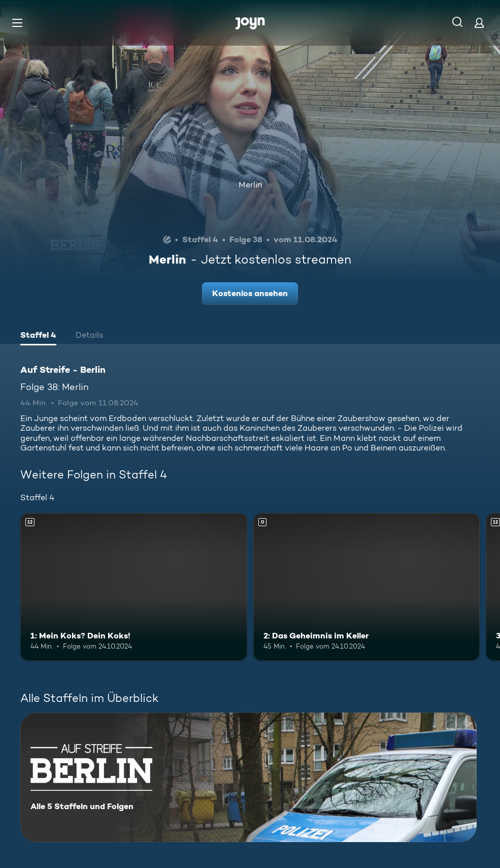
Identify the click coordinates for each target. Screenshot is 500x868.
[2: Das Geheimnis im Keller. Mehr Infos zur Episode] (367, 587)
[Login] (479, 23)
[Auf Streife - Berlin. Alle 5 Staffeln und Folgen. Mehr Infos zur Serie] (248, 777)
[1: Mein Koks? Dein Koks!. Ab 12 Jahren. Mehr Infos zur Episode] (134, 587)
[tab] (38, 336)
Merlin (250, 185)
